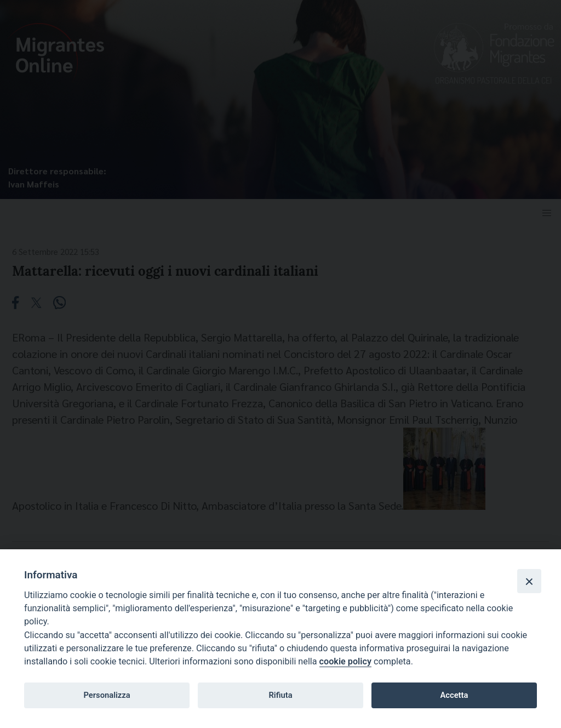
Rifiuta (280, 695)
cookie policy (345, 661)
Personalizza (107, 695)
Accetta (454, 695)
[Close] (529, 581)
